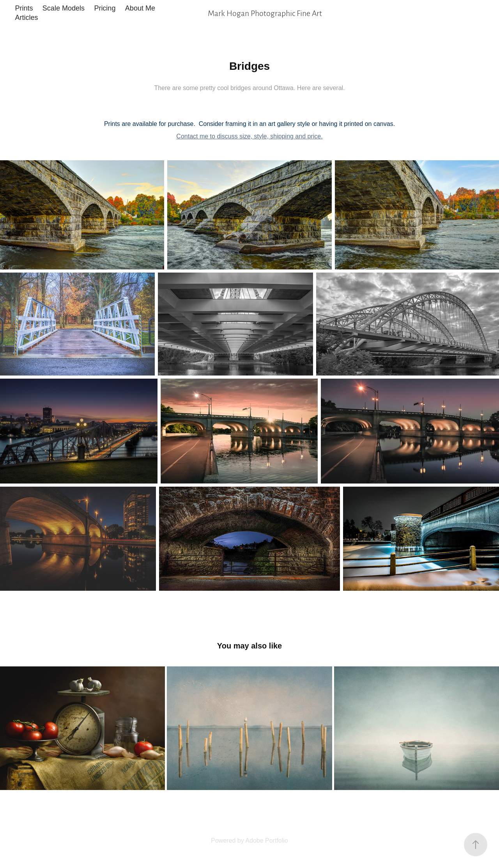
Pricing (105, 8)
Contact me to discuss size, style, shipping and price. (249, 136)
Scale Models (64, 8)
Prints (24, 8)
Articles (26, 18)
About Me (140, 8)
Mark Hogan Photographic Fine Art (265, 13)
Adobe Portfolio (266, 841)
